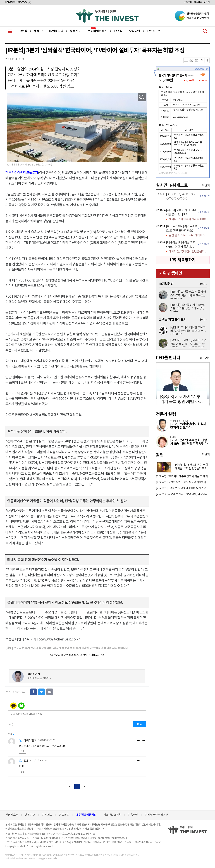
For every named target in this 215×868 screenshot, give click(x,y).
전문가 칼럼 (166, 414)
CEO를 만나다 (168, 358)
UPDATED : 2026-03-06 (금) (18, 2)
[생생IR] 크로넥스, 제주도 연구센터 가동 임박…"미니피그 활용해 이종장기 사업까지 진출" (188, 343)
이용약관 (133, 815)
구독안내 (188, 2)
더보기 (206, 186)
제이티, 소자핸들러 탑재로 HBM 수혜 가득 (189, 219)
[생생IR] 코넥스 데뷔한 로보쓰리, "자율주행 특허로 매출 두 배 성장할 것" (188, 330)
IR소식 (118, 31)
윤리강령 (30, 815)
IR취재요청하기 (183, 260)
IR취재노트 (154, 31)
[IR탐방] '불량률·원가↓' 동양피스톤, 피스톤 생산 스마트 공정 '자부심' (188, 308)
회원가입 (198, 2)
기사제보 (47, 815)
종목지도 (75, 31)
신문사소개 (12, 815)
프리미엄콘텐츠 (97, 31)
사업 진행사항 (204, 196)
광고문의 (64, 815)
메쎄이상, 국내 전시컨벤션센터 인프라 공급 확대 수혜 (189, 252)
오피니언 (135, 31)
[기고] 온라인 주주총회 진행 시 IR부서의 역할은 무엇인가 (189, 442)
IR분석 (23, 31)
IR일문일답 (56, 31)
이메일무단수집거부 (156, 815)
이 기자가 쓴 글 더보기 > (39, 678)
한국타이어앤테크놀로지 (22, 173)
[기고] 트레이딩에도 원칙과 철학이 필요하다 (188, 426)
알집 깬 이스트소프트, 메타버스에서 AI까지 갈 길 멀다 (189, 235)
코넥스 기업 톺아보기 (173, 320)
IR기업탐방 (166, 284)
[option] (183, 199)
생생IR (38, 31)
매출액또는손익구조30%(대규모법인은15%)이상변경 (188, 144)
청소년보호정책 (112, 815)
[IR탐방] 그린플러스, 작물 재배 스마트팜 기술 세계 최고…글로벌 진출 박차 (188, 295)
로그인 (207, 2)
